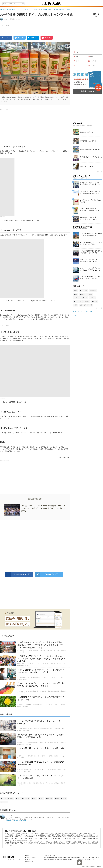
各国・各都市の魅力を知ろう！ (90, 149)
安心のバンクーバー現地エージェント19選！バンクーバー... (91, 218)
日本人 (92, 298)
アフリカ (92, 65)
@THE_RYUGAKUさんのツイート (82, 312)
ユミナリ (9, 815)
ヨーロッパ (78, 61)
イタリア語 (84, 291)
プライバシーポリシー (30, 858)
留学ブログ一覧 (29, 862)
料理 (90, 305)
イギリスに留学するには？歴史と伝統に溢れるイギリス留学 (91, 252)
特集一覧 (100, 172)
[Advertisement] (35, 546)
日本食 (94, 301)
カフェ (90, 294)
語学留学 (83, 305)
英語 (76, 291)
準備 (76, 305)
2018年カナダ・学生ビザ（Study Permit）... (91, 201)
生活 (18, 799)
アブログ (75, 315)
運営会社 (27, 856)
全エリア (77, 52)
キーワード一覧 (98, 308)
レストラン (77, 298)
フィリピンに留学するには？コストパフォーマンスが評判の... (91, 278)
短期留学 (86, 301)
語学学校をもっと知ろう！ (89, 141)
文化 (76, 294)
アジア (77, 65)
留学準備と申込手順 (87, 132)
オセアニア (92, 61)
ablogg (18, 860)
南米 (90, 57)
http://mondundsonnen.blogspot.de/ (16, 821)
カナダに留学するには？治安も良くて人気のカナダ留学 (91, 243)
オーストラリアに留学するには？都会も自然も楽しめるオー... (91, 260)
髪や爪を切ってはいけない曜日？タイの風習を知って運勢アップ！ (91, 184)
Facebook (27, 860)
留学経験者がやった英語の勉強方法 (91, 158)
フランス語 (77, 301)
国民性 (82, 294)
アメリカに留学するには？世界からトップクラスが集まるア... (91, 235)
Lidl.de (4, 398)
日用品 (11, 799)
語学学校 (93, 291)
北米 (76, 57)
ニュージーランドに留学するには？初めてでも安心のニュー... (90, 269)
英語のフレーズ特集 (87, 167)
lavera (3, 217)
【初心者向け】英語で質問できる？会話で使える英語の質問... (90, 192)
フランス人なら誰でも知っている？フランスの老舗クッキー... (90, 210)
